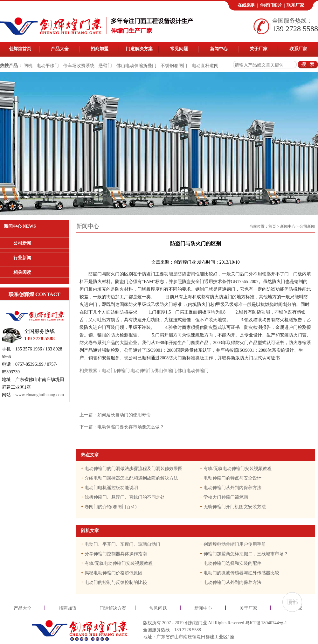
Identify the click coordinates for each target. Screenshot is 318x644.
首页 (272, 226)
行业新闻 (22, 258)
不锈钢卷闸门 (174, 66)
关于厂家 (259, 49)
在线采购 (246, 5)
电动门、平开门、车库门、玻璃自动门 (122, 544)
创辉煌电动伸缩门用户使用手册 (235, 544)
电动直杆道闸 (205, 66)
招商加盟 (100, 49)
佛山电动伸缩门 (193, 371)
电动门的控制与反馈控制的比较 (116, 582)
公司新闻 (22, 243)
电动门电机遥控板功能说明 (111, 488)
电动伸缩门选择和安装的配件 (232, 563)
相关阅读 (22, 272)
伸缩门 (123, 371)
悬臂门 (105, 66)
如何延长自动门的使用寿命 (124, 415)
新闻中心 (219, 49)
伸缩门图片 (271, 5)
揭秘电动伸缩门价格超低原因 (114, 573)
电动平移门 (48, 66)
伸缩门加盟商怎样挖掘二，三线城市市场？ (246, 554)
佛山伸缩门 (165, 371)
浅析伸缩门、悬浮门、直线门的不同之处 (125, 497)
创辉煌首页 (20, 49)
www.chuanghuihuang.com (40, 395)
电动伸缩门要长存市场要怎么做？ (131, 427)
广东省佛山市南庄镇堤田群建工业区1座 (195, 637)
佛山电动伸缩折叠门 (136, 66)
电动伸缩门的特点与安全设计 (232, 478)
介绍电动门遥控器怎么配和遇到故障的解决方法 (131, 478)
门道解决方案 (139, 49)
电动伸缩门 (142, 371)
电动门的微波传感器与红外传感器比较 (241, 573)
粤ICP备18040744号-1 (266, 623)
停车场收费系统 (79, 66)
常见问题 (179, 49)
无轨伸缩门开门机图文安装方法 (235, 507)
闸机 (28, 66)
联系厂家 (295, 5)
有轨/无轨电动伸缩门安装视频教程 (238, 469)
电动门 (108, 371)
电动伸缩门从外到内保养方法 (232, 488)
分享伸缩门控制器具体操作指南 (116, 554)
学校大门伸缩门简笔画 (226, 497)
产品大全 (60, 49)
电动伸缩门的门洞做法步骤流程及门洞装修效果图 (134, 469)
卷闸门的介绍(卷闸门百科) (111, 507)
